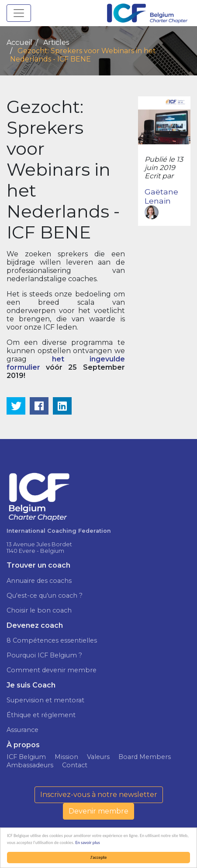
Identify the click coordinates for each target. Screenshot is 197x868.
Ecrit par (159, 176)
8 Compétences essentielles (52, 640)
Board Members (145, 757)
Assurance (22, 730)
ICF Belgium (26, 757)
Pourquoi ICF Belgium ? (44, 655)
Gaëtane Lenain (161, 203)
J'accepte (99, 857)
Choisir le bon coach (39, 610)
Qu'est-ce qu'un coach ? (45, 596)
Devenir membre (98, 811)
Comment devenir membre (52, 670)
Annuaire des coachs (39, 581)
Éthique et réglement (41, 715)
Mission (66, 757)
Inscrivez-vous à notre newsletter (99, 795)
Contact (75, 765)
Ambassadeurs (30, 765)
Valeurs (98, 757)
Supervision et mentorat (45, 700)
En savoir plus (88, 842)
